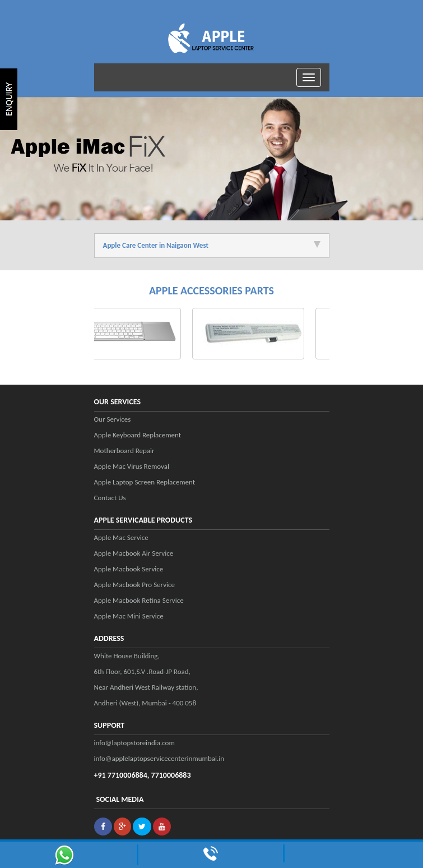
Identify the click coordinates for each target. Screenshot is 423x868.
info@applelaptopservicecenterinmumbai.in (159, 758)
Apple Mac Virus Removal (132, 466)
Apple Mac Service (121, 537)
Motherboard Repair (124, 451)
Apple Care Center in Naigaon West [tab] (212, 245)
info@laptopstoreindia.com (134, 743)
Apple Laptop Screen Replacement (145, 482)
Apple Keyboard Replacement (138, 435)
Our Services (113, 419)
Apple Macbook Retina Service (139, 600)
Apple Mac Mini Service (129, 616)
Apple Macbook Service (129, 569)
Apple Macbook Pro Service (135, 585)
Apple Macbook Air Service (134, 553)
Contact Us (110, 498)
